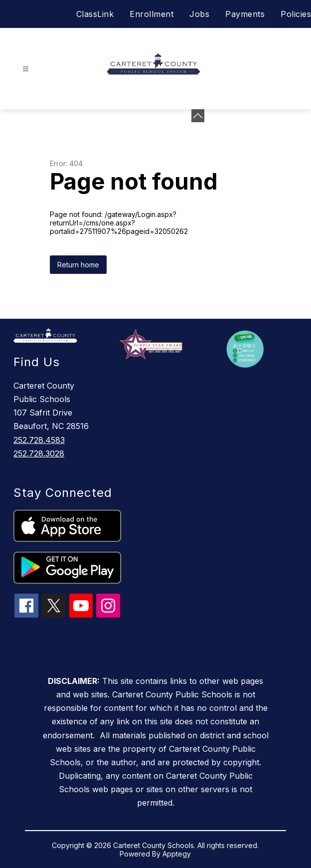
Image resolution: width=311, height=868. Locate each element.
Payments (245, 14)
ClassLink (95, 14)
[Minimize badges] (198, 116)
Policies (296, 14)
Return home (78, 265)
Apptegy (177, 854)
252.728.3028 (39, 453)
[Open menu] (26, 69)
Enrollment (152, 14)
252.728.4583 (39, 440)
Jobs (199, 14)
